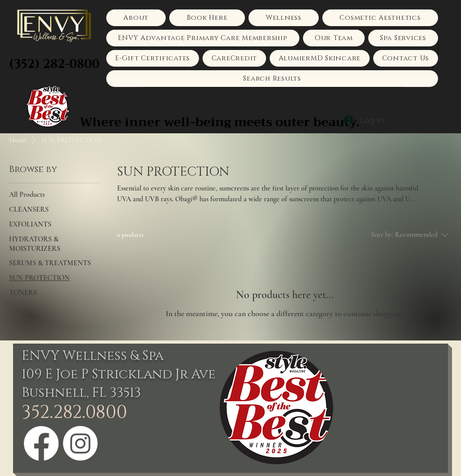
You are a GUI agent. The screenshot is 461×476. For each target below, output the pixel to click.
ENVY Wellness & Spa (93, 356)
